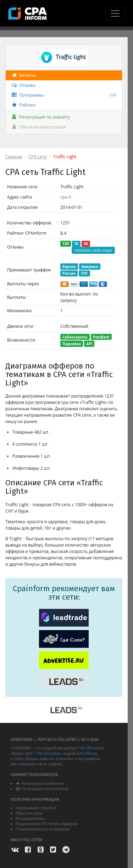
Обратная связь (29, 813)
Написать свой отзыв (93, 250)
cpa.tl (66, 197)
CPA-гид (90, 753)
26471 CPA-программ (43, 753)
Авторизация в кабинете (40, 783)
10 (76, 244)
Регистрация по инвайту (40, 117)
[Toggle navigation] (115, 13)
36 (86, 244)
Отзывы (23, 85)
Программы (64, 95)
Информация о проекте (36, 808)
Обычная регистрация (38, 127)
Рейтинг (24, 105)
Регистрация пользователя (42, 789)
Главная (14, 157)
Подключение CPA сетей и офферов (47, 824)
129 (65, 244)
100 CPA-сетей (91, 748)
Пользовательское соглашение (43, 829)
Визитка (23, 75)
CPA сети (38, 157)
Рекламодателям (30, 818)
